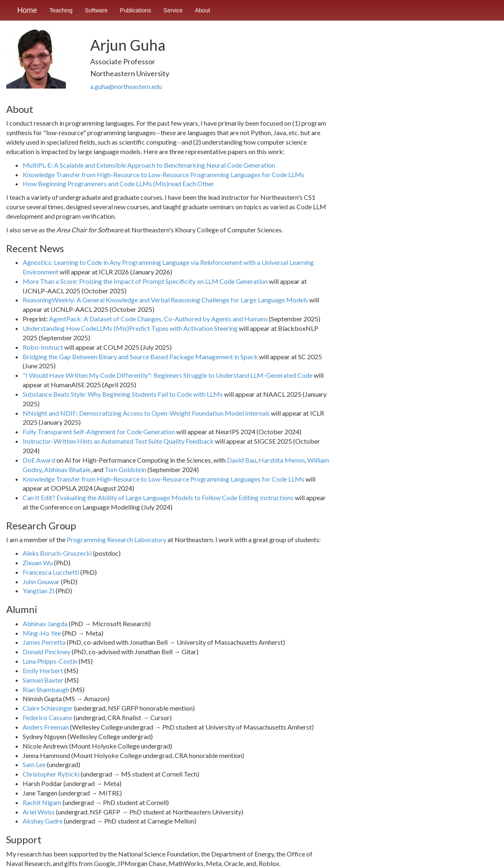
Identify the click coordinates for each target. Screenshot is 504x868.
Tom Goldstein (125, 469)
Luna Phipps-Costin (50, 661)
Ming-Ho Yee (42, 633)
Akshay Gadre (43, 821)
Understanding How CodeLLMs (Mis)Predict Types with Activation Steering (130, 328)
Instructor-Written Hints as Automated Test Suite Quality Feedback (118, 441)
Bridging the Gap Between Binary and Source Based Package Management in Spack (140, 357)
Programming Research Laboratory (117, 539)
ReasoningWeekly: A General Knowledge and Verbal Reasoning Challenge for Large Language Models (165, 300)
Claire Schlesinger (48, 708)
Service (173, 10)
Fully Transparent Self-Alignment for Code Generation (99, 432)
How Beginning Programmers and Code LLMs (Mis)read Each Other (118, 184)
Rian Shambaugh (46, 689)
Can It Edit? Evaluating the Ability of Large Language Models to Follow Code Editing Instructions (158, 497)
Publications (135, 10)
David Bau (241, 460)
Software (96, 10)
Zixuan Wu (38, 563)
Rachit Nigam (42, 802)
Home (27, 10)
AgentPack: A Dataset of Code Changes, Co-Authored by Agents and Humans (158, 319)
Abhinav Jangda (45, 624)
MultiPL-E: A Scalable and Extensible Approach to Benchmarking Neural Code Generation (149, 165)
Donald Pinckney (47, 652)
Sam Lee (34, 764)
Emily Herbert (43, 670)
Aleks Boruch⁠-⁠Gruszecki (57, 553)
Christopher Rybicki (51, 774)
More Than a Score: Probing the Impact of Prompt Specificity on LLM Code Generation (145, 281)
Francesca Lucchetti (51, 572)
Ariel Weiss (39, 812)
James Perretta (44, 642)
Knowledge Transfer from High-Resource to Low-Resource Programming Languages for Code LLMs (163, 174)
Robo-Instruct (43, 347)
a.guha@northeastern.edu (126, 86)
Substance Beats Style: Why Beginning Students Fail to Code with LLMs (123, 394)
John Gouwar (41, 581)
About (203, 10)
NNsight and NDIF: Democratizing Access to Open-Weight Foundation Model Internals (146, 413)
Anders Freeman (46, 727)
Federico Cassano (48, 717)
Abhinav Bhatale (67, 469)
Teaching (61, 10)
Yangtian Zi (38, 591)
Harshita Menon (282, 460)
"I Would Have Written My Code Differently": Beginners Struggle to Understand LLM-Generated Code (168, 375)
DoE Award (39, 460)
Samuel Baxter (43, 680)
